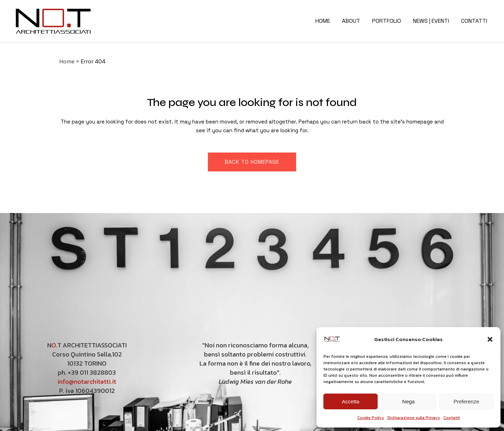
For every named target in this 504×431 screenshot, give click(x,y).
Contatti (452, 418)
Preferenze (466, 401)
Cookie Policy (371, 418)
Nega (408, 401)
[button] (490, 339)
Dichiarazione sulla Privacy (414, 418)
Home (67, 61)
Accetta (351, 401)
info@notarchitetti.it (87, 381)
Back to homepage (252, 162)
